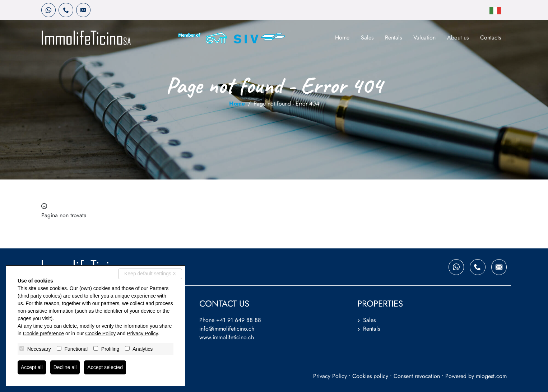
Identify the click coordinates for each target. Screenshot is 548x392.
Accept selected (105, 367)
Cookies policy (370, 376)
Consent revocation (417, 376)
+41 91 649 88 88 (239, 320)
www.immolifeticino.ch (227, 337)
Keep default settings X (150, 274)
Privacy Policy (330, 376)
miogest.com (491, 376)
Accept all (32, 367)
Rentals (393, 38)
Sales (367, 38)
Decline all (65, 367)
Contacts (491, 38)
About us (458, 38)
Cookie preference (43, 333)
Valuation (424, 38)
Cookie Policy (100, 333)
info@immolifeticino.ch (227, 329)
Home (342, 38)
